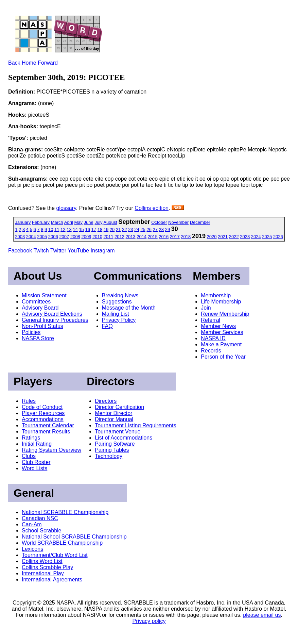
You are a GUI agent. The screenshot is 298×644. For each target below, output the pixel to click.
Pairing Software (115, 444)
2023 (245, 237)
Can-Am (32, 524)
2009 (86, 237)
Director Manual (114, 419)
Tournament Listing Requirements (135, 425)
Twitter (58, 251)
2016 (164, 237)
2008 (75, 237)
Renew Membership (225, 314)
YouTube (78, 251)
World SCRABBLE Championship (62, 543)
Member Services (222, 332)
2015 (153, 237)
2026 (278, 237)
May (78, 222)
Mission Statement (44, 295)
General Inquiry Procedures (55, 320)
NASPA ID (213, 338)
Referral (211, 320)
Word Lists (34, 468)
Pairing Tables (112, 450)
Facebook (20, 251)
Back (14, 63)
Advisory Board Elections (52, 314)
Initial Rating (37, 444)
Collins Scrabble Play (47, 567)
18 (100, 229)
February (41, 222)
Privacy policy (149, 621)
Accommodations (43, 419)
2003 (20, 237)
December (200, 222)
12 (63, 229)
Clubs (29, 456)
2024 (256, 237)
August (110, 222)
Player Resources (43, 413)
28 (161, 229)
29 (168, 229)
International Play (43, 573)
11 (57, 229)
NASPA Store (38, 338)
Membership (216, 295)
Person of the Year (223, 357)
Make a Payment (221, 344)
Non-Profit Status (42, 326)
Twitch (41, 251)
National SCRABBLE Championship (65, 512)
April (69, 222)
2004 (31, 237)
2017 (175, 237)
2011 (109, 237)
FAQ (107, 326)
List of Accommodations (124, 438)
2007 (64, 237)
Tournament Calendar (48, 425)
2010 (97, 237)
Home (29, 63)
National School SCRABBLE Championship (74, 537)
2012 (119, 237)
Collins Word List (42, 561)
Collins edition (152, 208)
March (57, 222)
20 (112, 229)
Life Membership (221, 302)
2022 (234, 237)
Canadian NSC (40, 518)
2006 (53, 237)
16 (87, 229)
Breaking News (120, 295)
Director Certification (119, 407)
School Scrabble (42, 531)
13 (69, 229)
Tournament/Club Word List (55, 555)
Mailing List (116, 314)
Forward (48, 63)
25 (143, 229)
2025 (267, 237)
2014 (142, 237)
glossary (66, 208)
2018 (186, 237)
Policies (31, 332)
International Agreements (52, 580)
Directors (106, 401)
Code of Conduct (42, 407)
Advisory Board (40, 308)
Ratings (31, 438)
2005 (42, 237)
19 (106, 229)
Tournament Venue (118, 432)
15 (81, 229)
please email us (262, 615)
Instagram (103, 251)
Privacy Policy (119, 320)
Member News (218, 326)
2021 (223, 237)
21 (118, 229)
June (89, 222)
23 (130, 229)
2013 (131, 237)
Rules (29, 401)
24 (137, 229)
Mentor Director (113, 413)
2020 (212, 237)
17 (94, 229)
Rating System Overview (51, 450)
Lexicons (32, 549)
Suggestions (117, 302)
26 (149, 229)
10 (51, 229)
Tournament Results (46, 432)
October (159, 222)
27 (155, 229)
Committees (36, 302)
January (23, 222)
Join (206, 308)
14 (75, 229)
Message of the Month (129, 308)
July (98, 222)
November (178, 222)
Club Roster (36, 462)
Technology (109, 456)
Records (211, 351)
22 (124, 229)
